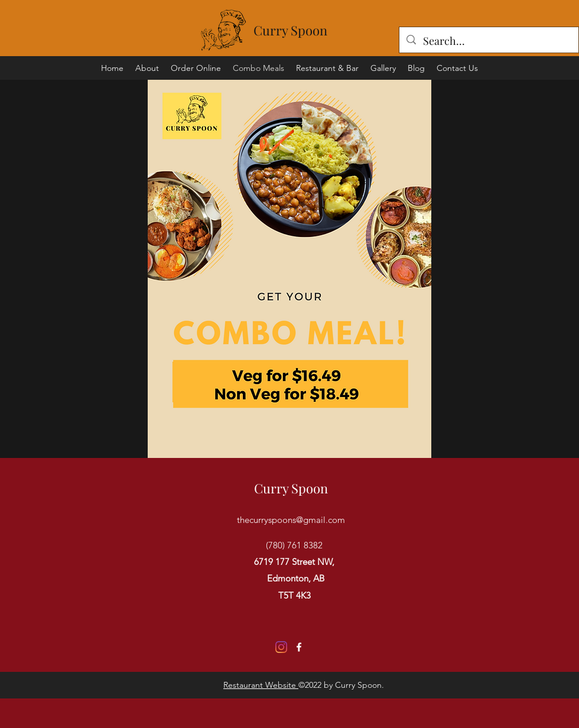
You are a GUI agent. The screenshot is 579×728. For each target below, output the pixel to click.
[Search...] (488, 41)
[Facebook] (299, 647)
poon (313, 30)
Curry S (276, 30)
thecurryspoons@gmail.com (291, 520)
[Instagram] (281, 647)
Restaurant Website (261, 685)
